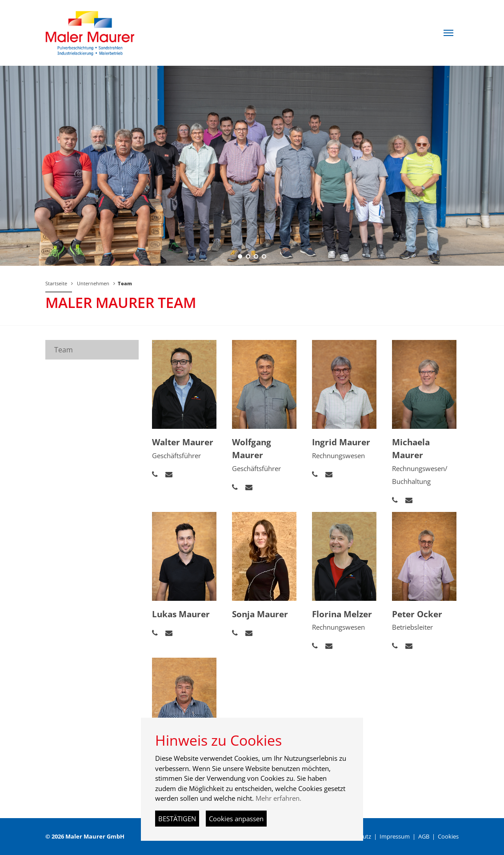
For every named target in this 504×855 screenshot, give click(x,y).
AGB (424, 836)
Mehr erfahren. (278, 798)
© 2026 (85, 836)
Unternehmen (93, 283)
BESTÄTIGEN (177, 819)
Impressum (395, 836)
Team (125, 283)
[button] (448, 33)
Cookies (448, 836)
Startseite (56, 283)
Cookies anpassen (236, 819)
